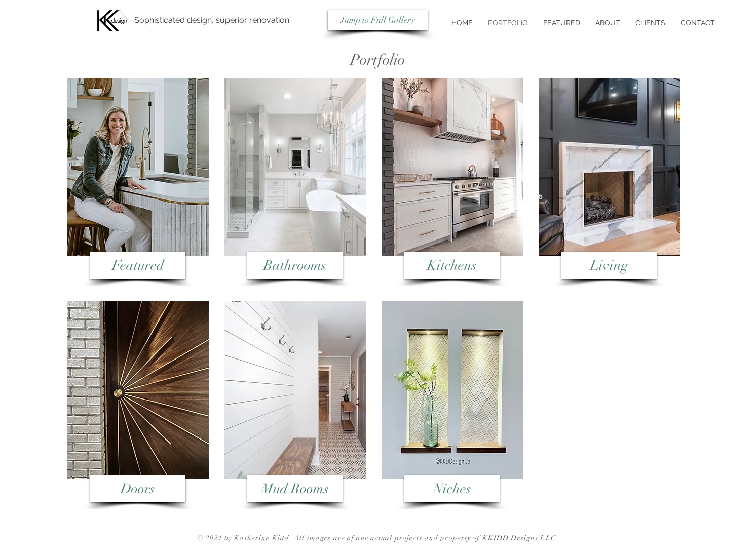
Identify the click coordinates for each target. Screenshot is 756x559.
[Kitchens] (452, 266)
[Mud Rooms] (295, 489)
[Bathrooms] (295, 266)
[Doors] (138, 489)
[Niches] (452, 489)
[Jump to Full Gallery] (378, 20)
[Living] (609, 266)
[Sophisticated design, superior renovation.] (212, 20)
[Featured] (138, 266)
